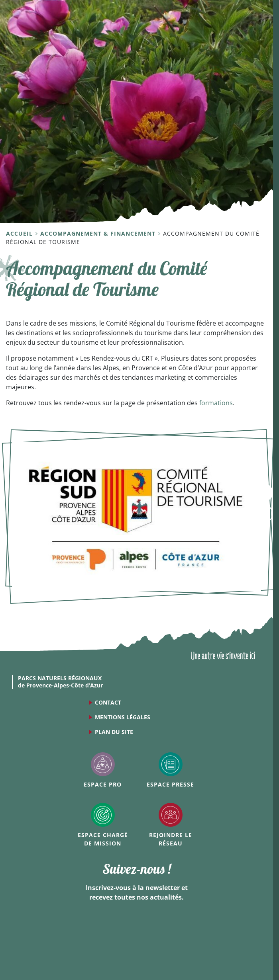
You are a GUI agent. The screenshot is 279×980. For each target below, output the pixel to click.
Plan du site (114, 732)
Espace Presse (170, 784)
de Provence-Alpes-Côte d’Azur (60, 682)
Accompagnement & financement (99, 233)
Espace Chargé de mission (103, 839)
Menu (264, 493)
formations (216, 403)
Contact (108, 702)
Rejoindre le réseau (171, 839)
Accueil (20, 233)
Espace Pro (103, 784)
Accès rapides (264, 514)
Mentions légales (123, 717)
